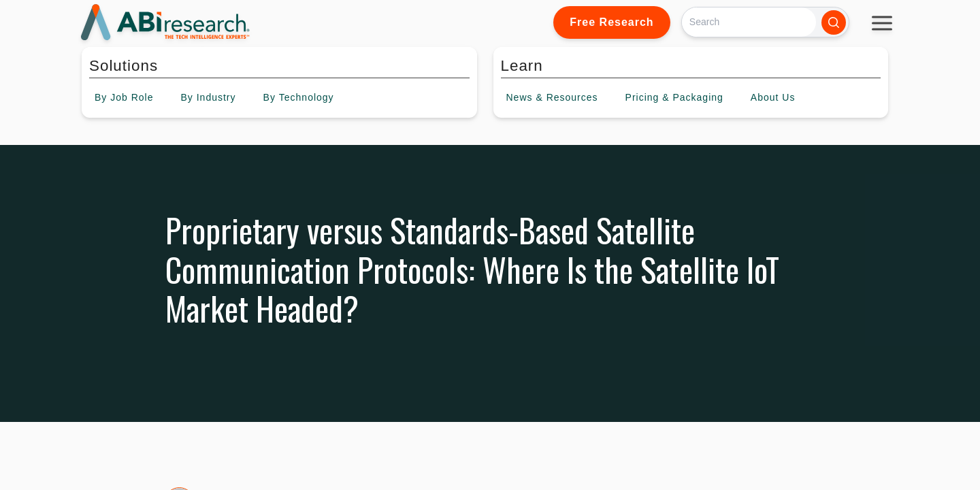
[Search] (749, 22)
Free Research (611, 22)
